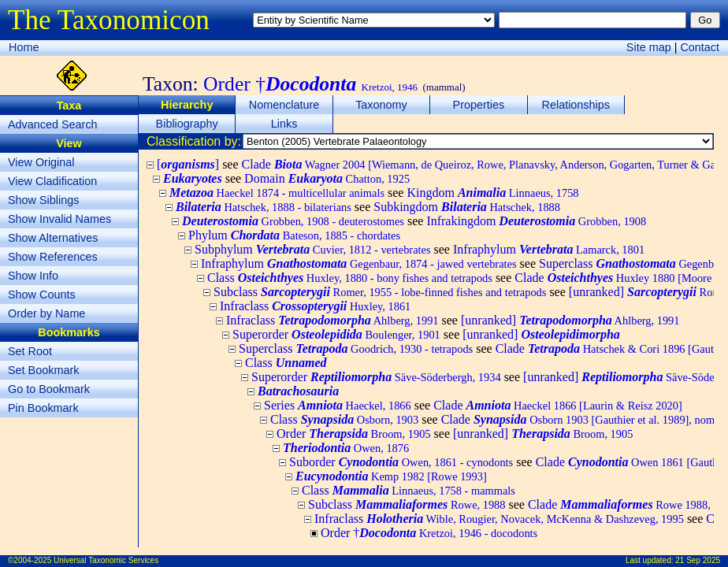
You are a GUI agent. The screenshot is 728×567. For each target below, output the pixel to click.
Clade (558, 405)
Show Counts (42, 295)
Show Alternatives (53, 238)
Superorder (336, 334)
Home (24, 47)
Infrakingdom (536, 221)
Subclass (380, 292)
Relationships (576, 105)
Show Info (33, 276)
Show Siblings (43, 200)
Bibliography (187, 124)
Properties (479, 105)
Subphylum (313, 249)
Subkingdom (467, 207)
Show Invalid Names (59, 219)
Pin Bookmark (43, 408)
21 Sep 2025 (698, 560)
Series (338, 405)
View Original (41, 162)
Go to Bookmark (49, 389)
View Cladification (52, 181)
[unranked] (570, 320)
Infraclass (315, 306)
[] (188, 164)
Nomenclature (284, 105)
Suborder (401, 462)
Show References (53, 257)
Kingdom (492, 193)
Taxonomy (381, 105)
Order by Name (46, 313)
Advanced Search (53, 124)
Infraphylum (549, 249)
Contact (700, 47)
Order (354, 434)
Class (350, 278)
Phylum (294, 235)
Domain (327, 178)
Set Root (30, 351)
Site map (649, 47)
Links (284, 124)
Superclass (356, 348)
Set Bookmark (43, 370)
